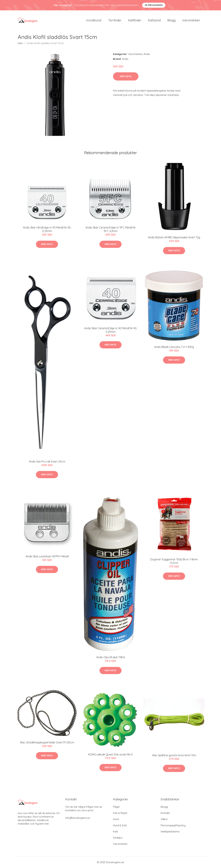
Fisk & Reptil (120, 813)
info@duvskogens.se (78, 818)
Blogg (171, 20)
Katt (115, 832)
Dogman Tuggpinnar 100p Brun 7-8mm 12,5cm (174, 561)
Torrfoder (115, 20)
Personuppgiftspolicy (173, 825)
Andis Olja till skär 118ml (111, 657)
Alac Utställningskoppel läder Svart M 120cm (47, 742)
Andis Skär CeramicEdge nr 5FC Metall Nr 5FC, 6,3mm (111, 229)
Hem (20, 43)
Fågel (116, 807)
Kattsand (154, 20)
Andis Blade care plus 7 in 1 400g (174, 347)
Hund (116, 819)
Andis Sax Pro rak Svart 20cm (47, 461)
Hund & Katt (120, 825)
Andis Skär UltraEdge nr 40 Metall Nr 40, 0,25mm (47, 229)
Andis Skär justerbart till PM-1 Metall (47, 556)
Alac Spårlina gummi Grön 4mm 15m (174, 755)
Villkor (164, 819)
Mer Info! (126, 76)
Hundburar (94, 20)
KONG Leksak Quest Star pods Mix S (110, 754)
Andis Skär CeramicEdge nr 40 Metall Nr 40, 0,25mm (111, 330)
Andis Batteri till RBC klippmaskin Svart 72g (174, 237)
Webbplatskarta (170, 832)
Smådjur (118, 838)
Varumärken (191, 20)
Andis (147, 54)
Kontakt (165, 813)
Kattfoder (135, 20)
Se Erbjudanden (154, 5)
